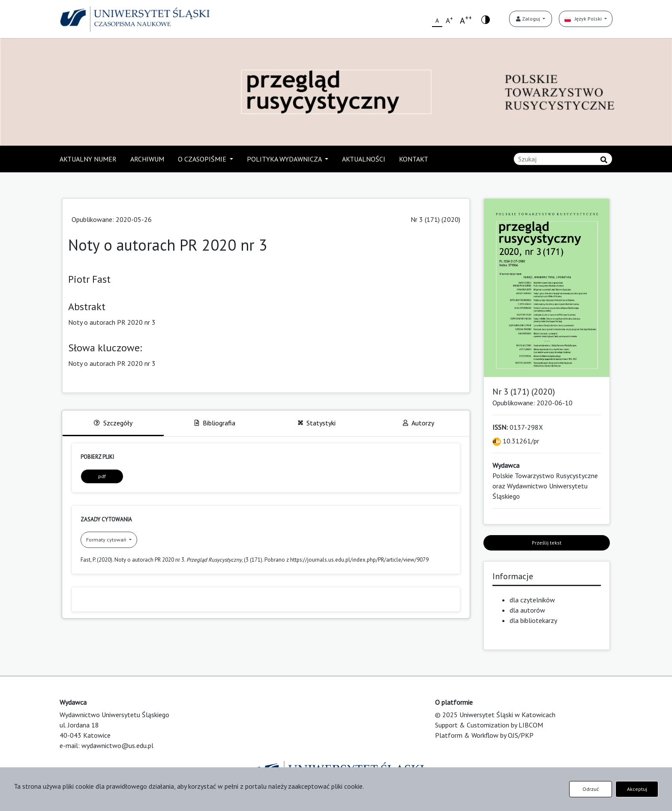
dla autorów (527, 610)
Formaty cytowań (107, 540)
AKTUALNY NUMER (88, 159)
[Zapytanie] (563, 159)
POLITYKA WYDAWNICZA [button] (285, 159)
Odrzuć (591, 789)
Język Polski (584, 19)
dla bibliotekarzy (533, 620)
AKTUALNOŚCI (364, 159)
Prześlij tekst (547, 543)
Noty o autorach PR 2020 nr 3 (112, 363)
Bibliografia (215, 423)
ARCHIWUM (147, 159)
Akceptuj (637, 789)
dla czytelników (532, 600)
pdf (102, 476)
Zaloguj (529, 19)
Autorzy (418, 423)
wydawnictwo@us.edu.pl (117, 745)
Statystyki (317, 423)
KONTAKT (414, 159)
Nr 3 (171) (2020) (435, 219)
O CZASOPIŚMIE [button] (203, 159)
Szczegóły (113, 423)
